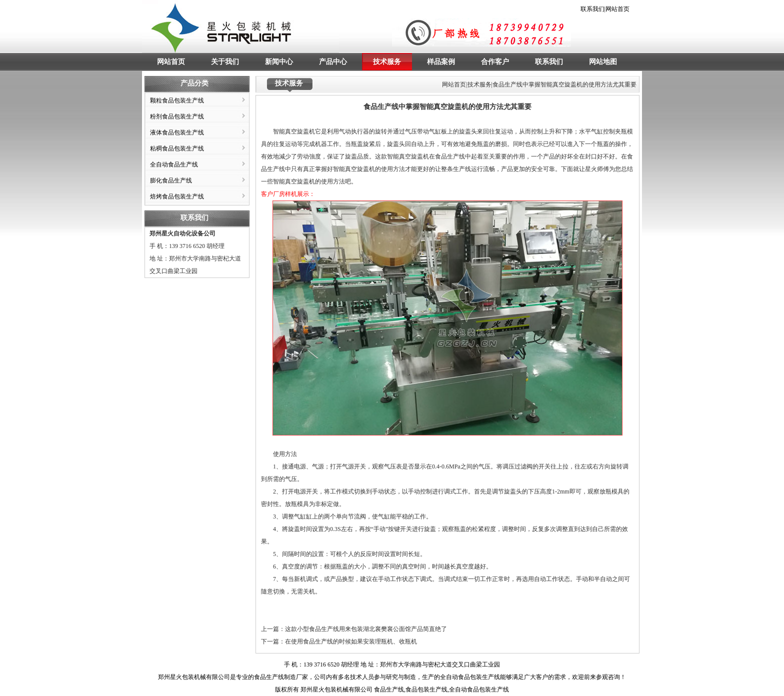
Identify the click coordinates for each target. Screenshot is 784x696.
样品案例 (441, 62)
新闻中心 (279, 62)
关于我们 (225, 62)
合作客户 (495, 62)
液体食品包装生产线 (177, 132)
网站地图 (603, 62)
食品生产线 (269, 677)
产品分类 (194, 83)
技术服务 (387, 62)
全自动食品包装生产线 (470, 677)
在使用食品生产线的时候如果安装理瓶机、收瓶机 (351, 641)
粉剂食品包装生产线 (177, 116)
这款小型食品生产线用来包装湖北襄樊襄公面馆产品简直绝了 (366, 629)
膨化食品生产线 (171, 180)
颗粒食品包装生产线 (177, 100)
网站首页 (617, 9)
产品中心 (333, 62)
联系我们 (592, 9)
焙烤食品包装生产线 (177, 196)
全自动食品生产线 (174, 164)
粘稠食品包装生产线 (177, 148)
